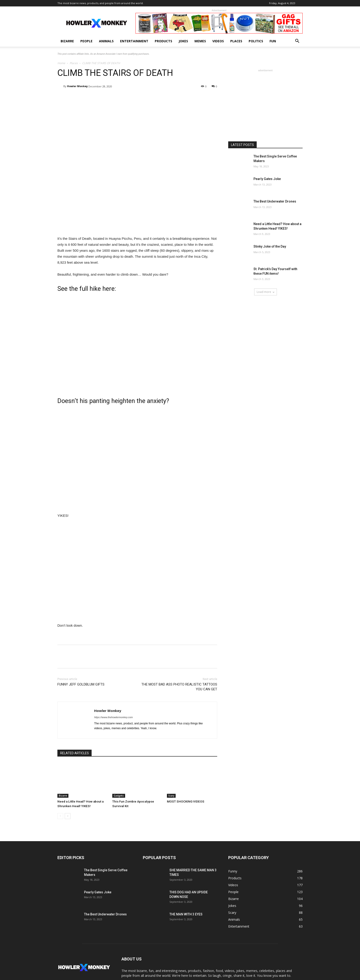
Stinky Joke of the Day (270, 246)
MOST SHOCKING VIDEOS (184, 801)
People (86, 41)
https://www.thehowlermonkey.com (114, 717)
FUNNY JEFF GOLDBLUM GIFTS (81, 684)
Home (61, 63)
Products (163, 41)
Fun (273, 41)
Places (236, 41)
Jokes (183, 41)
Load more (266, 292)
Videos (218, 41)
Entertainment (134, 41)
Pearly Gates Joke (267, 179)
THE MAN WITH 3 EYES (186, 914)
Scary (171, 796)
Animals (106, 41)
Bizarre (67, 41)
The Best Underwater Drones (275, 201)
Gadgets (119, 796)
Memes (200, 41)
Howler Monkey (77, 86)
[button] (297, 41)
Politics (256, 41)
